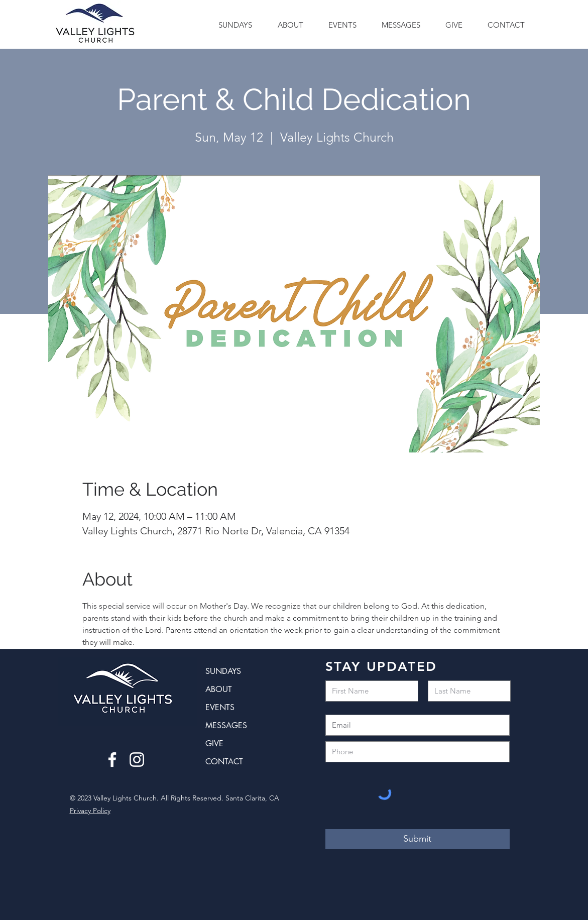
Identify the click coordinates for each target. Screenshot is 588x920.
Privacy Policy (90, 811)
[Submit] (418, 839)
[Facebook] (112, 760)
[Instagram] (137, 760)
